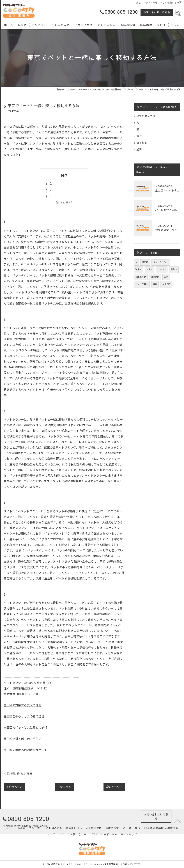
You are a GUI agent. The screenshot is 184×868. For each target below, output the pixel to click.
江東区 (138, 270)
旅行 (13, 774)
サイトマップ (129, 835)
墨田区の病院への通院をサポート (25, 750)
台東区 (150, 270)
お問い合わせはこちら (157, 12)
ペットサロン (142, 284)
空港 (166, 277)
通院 (29, 774)
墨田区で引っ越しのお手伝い (23, 739)
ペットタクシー (161, 262)
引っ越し (21, 774)
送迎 (155, 284)
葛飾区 (174, 270)
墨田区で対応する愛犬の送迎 (23, 705)
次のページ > (114, 787)
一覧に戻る (64, 787)
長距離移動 (141, 277)
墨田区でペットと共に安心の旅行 (25, 728)
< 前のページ (14, 787)
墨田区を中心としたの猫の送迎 (24, 716)
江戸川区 (162, 270)
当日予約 (166, 284)
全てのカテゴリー (147, 116)
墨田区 (145, 262)
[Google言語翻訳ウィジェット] (178, 13)
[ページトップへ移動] (178, 821)
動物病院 (155, 277)
